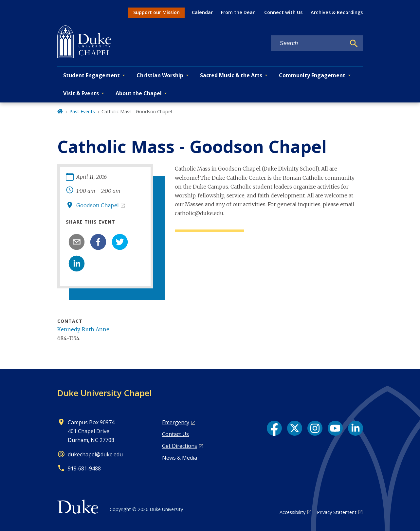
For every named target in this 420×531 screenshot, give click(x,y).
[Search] (354, 44)
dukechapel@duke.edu (95, 454)
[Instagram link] (315, 428)
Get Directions (180, 446)
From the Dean (238, 12)
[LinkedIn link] (356, 428)
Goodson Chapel (98, 205)
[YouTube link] (335, 428)
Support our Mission (156, 12)
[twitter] (120, 242)
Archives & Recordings (337, 12)
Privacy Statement (337, 512)
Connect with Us (283, 12)
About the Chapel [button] (139, 93)
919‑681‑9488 (84, 468)
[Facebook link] (274, 428)
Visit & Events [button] (81, 93)
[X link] (295, 428)
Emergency (176, 422)
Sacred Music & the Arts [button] (231, 75)
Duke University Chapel (104, 393)
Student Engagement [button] (91, 75)
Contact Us (175, 434)
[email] (77, 242)
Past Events (82, 111)
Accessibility (292, 512)
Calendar (202, 12)
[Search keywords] (308, 43)
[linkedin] (77, 264)
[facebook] (98, 242)
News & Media (180, 458)
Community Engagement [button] (312, 75)
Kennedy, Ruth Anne (83, 329)
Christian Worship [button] (160, 75)
